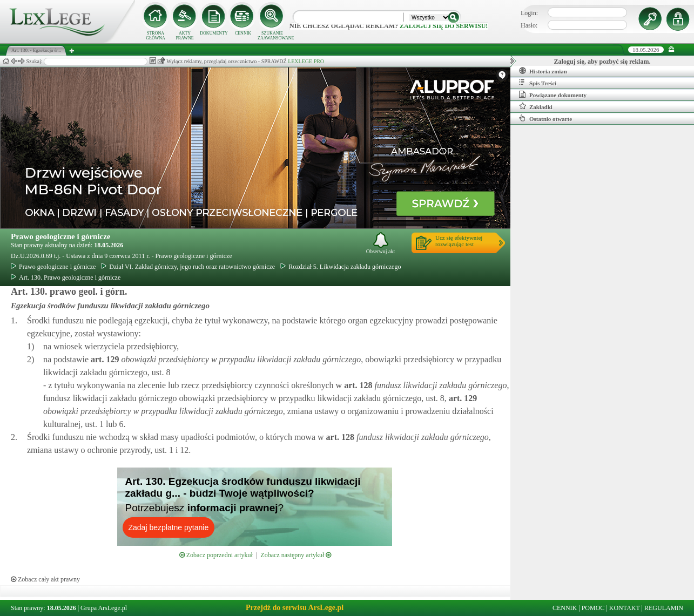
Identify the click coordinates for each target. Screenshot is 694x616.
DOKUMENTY (214, 33)
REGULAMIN (664, 608)
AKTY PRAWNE (184, 36)
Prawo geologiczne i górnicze (61, 236)
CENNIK (243, 33)
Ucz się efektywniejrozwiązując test (459, 241)
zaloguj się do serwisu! (444, 26)
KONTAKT (625, 608)
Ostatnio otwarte (545, 118)
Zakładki (536, 106)
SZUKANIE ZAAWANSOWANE (272, 36)
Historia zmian (543, 71)
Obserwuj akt (381, 243)
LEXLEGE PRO (306, 61)
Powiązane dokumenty (553, 94)
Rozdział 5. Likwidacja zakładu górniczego (341, 267)
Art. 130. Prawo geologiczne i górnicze (66, 277)
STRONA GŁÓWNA (156, 36)
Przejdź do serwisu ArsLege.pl (295, 608)
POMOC (593, 608)
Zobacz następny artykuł (296, 555)
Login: (529, 13)
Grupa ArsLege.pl (104, 608)
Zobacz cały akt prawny (45, 579)
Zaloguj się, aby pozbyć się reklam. (602, 62)
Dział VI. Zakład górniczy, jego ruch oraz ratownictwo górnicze (188, 267)
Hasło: (529, 25)
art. (104, 359)
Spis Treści (538, 83)
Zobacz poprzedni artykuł (216, 555)
